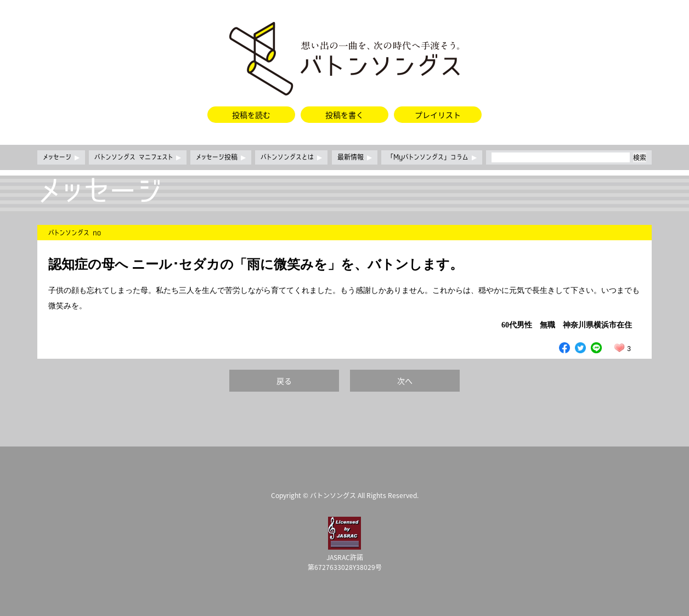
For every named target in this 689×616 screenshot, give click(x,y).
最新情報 (355, 157)
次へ (405, 381)
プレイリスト (438, 115)
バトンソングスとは (291, 157)
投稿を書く (344, 115)
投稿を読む (251, 115)
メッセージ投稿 (221, 157)
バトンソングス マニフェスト (138, 157)
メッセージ (61, 157)
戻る (284, 381)
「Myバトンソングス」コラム (432, 157)
